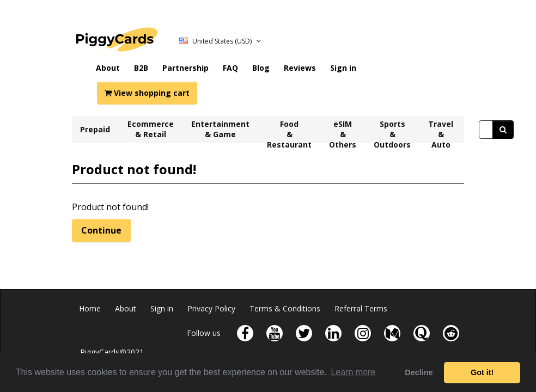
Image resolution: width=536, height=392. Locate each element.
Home (90, 308)
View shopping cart (147, 93)
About (108, 68)
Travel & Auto (441, 131)
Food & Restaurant (289, 131)
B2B (141, 68)
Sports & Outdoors (392, 131)
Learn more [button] (353, 372)
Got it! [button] (482, 372)
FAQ (230, 68)
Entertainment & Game (220, 129)
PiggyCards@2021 (112, 352)
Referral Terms (361, 308)
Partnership (185, 68)
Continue (101, 230)
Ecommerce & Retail (151, 129)
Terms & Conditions (285, 308)
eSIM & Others (343, 131)
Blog (261, 68)
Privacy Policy (211, 308)
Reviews (300, 68)
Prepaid (95, 129)
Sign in (343, 68)
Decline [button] (419, 372)
